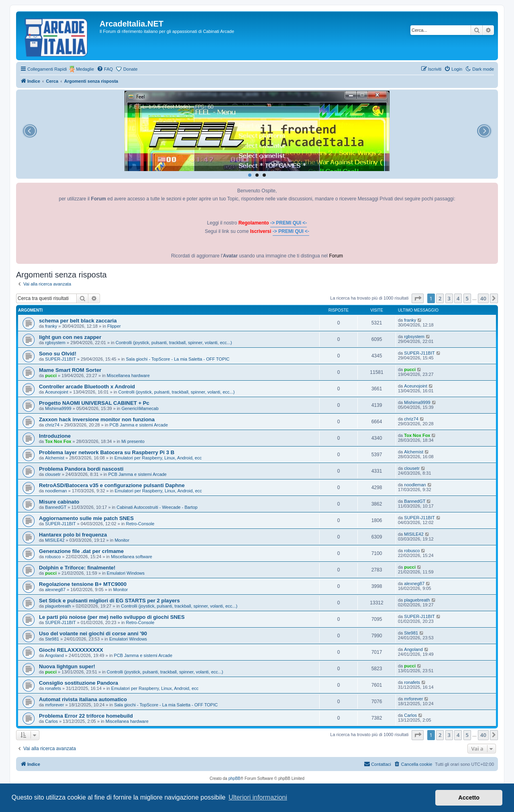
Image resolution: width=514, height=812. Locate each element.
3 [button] (449, 298)
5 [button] (467, 298)
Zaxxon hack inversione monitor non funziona (97, 419)
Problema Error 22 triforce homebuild (86, 716)
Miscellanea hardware (128, 375)
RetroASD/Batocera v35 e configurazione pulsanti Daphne (112, 485)
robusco (53, 557)
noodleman (56, 491)
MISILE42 (55, 540)
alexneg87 (55, 590)
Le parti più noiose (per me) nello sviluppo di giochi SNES (112, 617)
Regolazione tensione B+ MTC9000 (83, 584)
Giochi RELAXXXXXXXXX (71, 650)
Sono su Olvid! (58, 354)
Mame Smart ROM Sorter (70, 370)
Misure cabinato (59, 502)
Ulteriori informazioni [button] (258, 797)
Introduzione (55, 436)
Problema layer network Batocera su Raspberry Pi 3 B (107, 452)
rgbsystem (55, 343)
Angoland (54, 655)
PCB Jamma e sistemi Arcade (139, 425)
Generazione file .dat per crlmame (81, 551)
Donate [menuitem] (130, 69)
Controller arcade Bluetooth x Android (87, 387)
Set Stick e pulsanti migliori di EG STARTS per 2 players (109, 601)
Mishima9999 (58, 408)
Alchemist (55, 458)
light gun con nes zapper (70, 337)
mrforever (54, 705)
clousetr (53, 474)
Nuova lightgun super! (67, 666)
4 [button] (458, 298)
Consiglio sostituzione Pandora (79, 683)
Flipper (114, 326)
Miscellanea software (132, 557)
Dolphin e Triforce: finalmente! (77, 568)
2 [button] (440, 298)
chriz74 (52, 425)
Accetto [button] (469, 798)
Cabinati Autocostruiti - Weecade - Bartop (157, 507)
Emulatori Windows (126, 573)
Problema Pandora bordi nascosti (81, 469)
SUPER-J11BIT (60, 359)
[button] (418, 298)
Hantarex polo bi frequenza (73, 535)
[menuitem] (105, 69)
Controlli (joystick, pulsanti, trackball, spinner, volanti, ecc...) (174, 343)
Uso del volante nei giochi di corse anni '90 (93, 633)
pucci (51, 375)
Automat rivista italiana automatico (83, 699)
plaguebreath (58, 606)
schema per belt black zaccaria (78, 321)
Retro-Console (140, 524)
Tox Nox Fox (58, 441)
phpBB (235, 778)
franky (51, 326)
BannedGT (56, 507)
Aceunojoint (57, 392)
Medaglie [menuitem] (85, 69)
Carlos (51, 721)
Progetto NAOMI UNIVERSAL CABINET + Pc (94, 403)
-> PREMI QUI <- (289, 223)
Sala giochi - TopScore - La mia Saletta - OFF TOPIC (178, 359)
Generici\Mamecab (140, 408)
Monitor (122, 540)
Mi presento (133, 441)
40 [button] (483, 298)
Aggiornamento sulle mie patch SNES (86, 518)
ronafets (53, 688)
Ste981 (52, 639)
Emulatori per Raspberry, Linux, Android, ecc (158, 458)
